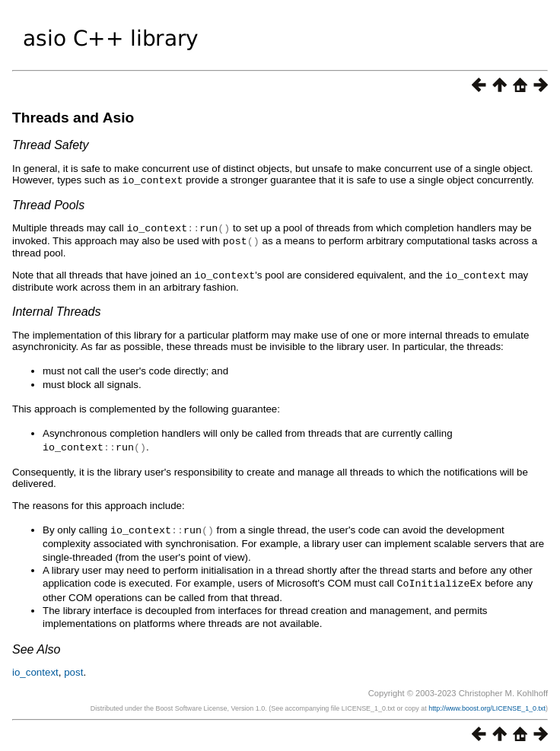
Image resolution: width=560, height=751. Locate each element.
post (73, 667)
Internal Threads (57, 309)
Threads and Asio (73, 118)
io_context (35, 667)
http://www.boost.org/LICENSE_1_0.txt (487, 703)
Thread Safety (51, 145)
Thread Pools (48, 204)
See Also (36, 644)
